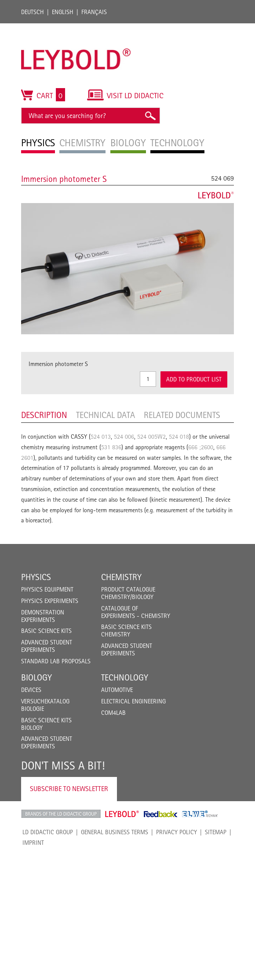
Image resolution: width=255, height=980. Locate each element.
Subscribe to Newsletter (69, 789)
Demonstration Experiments (43, 616)
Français (94, 12)
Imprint (33, 843)
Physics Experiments (50, 601)
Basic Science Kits (46, 631)
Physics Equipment (47, 589)
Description (44, 415)
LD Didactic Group (48, 832)
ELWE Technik (200, 814)
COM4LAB (113, 713)
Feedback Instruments (161, 814)
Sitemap (216, 832)
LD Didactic (61, 814)
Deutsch (33, 12)
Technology (125, 677)
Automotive (117, 690)
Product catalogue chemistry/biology (128, 593)
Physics (36, 577)
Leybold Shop (122, 814)
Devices (31, 690)
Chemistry (121, 577)
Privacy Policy (177, 832)
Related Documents (182, 415)
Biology (36, 677)
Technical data (106, 415)
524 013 (101, 436)
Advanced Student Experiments (47, 646)
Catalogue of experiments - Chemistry (136, 612)
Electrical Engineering (133, 701)
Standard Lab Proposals (56, 661)
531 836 (111, 447)
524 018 (179, 436)
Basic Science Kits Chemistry (126, 631)
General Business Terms (115, 832)
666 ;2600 (201, 447)
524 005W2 (151, 436)
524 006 (124, 436)
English (63, 12)
